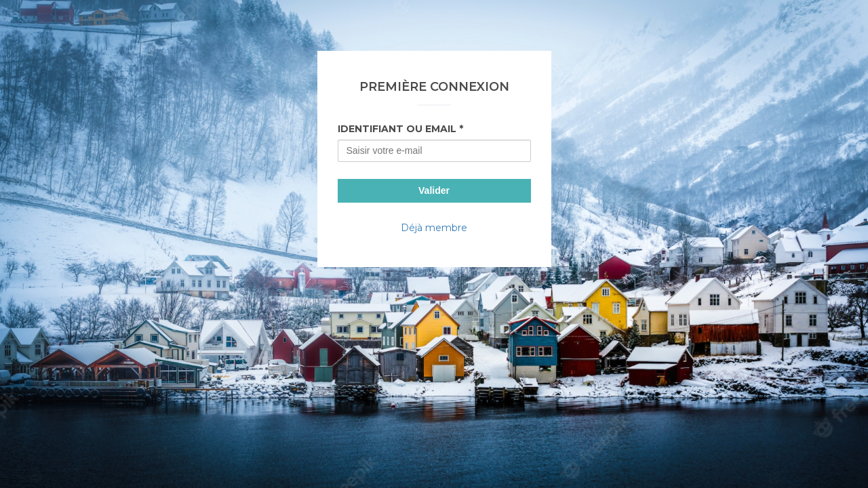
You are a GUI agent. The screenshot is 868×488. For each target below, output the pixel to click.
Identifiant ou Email (397, 129)
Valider (434, 190)
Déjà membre (434, 228)
